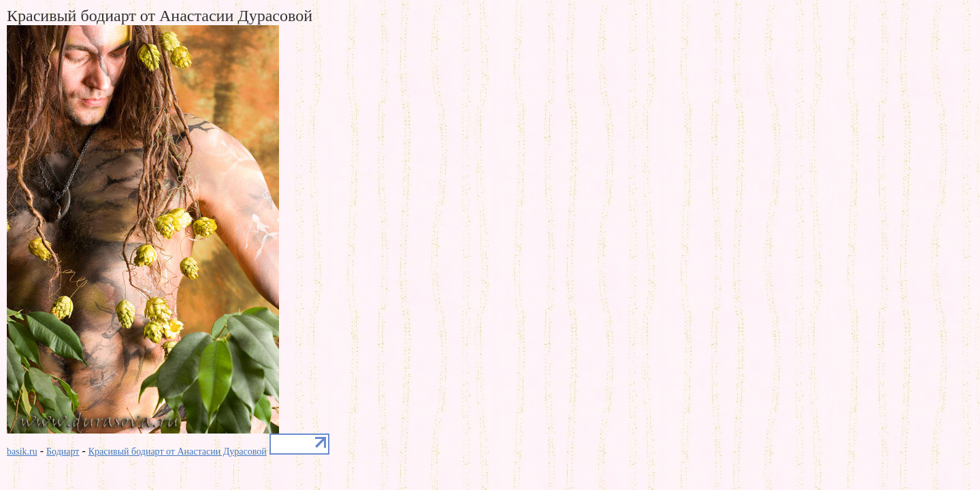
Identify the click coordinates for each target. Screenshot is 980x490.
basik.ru (22, 452)
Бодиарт (63, 452)
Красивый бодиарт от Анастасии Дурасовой (178, 452)
